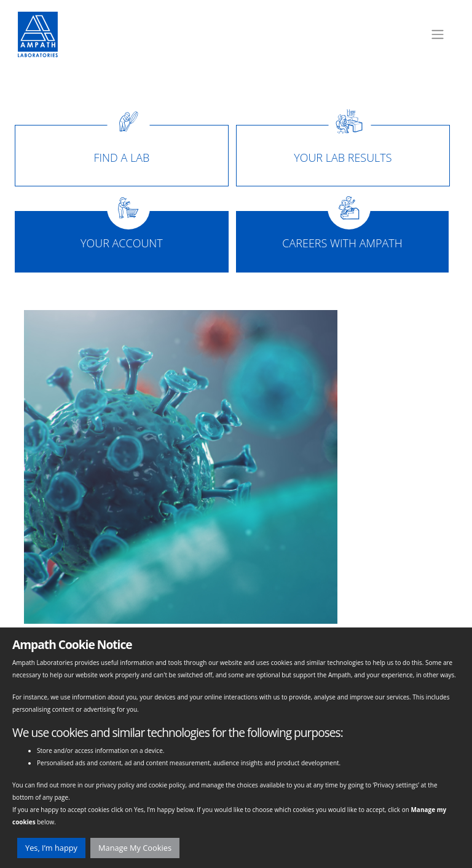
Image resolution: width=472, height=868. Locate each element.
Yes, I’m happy (51, 848)
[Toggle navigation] (438, 34)
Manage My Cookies (135, 848)
